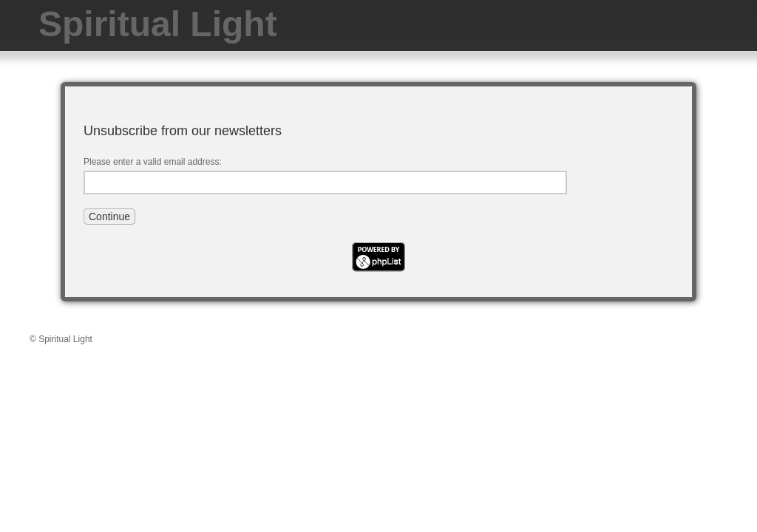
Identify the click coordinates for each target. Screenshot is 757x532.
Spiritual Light (158, 24)
